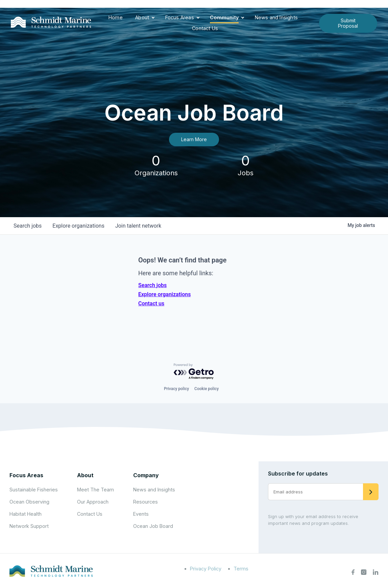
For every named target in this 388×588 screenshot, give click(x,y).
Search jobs (152, 285)
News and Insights (276, 17)
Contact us (151, 303)
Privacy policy (176, 389)
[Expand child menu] (153, 18)
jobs (28, 226)
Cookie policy (207, 389)
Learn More (194, 139)
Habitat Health (26, 514)
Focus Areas (180, 17)
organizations (78, 226)
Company (146, 475)
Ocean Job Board (153, 526)
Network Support (29, 526)
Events (141, 514)
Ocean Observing (29, 502)
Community (224, 17)
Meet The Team (95, 490)
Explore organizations (164, 294)
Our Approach (93, 502)
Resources (145, 502)
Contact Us (205, 28)
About (142, 17)
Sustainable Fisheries (34, 490)
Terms (241, 569)
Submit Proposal (348, 23)
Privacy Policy (206, 569)
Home (116, 17)
